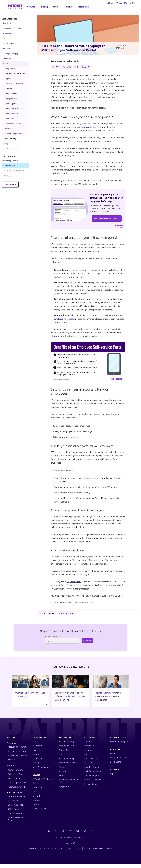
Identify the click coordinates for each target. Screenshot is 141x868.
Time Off (8, 129)
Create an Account (119, 761)
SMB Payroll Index (93, 775)
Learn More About (107, 220)
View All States (40, 812)
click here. (92, 605)
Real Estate (38, 762)
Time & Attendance (10, 149)
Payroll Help (64, 758)
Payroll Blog (64, 754)
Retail (35, 745)
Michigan (37, 804)
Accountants (83, 7)
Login (132, 3)
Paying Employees (12, 99)
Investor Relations (93, 771)
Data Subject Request (54, 853)
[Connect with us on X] (62, 835)
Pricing (44, 7)
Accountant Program (120, 745)
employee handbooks (64, 321)
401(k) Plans (13, 813)
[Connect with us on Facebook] (54, 835)
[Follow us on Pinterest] (95, 835)
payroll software (75, 501)
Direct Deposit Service (18, 786)
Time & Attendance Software (13, 171)
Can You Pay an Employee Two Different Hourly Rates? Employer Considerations (71, 691)
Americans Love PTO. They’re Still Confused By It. (30, 689)
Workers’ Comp (15, 817)
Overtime (8, 89)
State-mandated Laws (13, 124)
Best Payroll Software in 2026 (70, 785)
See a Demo (10, 185)
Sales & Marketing (10, 139)
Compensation (10, 69)
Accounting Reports (17, 755)
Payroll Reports (11, 104)
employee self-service (90, 91)
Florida (36, 808)
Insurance (7, 48)
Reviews (69, 7)
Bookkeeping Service (17, 759)
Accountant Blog (66, 762)
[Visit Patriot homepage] (15, 7)
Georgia (36, 800)
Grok (80, 67)
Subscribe (87, 643)
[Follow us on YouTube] (79, 835)
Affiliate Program (92, 779)
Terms (109, 853)
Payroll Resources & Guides (15, 109)
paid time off (64, 142)
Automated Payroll (16, 791)
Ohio (35, 795)
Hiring (5, 38)
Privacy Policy (36, 853)
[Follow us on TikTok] (87, 835)
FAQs (61, 779)
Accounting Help (66, 750)
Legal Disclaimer (74, 853)
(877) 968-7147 (121, 3)
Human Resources (10, 43)
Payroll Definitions (12, 94)
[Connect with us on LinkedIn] (46, 835)
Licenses (87, 853)
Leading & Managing (10, 54)
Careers (88, 758)
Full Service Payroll (16, 778)
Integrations (64, 790)
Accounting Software (10, 161)
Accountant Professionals (12, 28)
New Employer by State (44, 783)
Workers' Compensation (14, 134)
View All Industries (41, 771)
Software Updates (93, 784)
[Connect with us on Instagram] (70, 835)
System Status (91, 788)
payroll (64, 537)
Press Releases (91, 762)
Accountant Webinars (69, 767)
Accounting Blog (66, 745)
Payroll (5, 64)
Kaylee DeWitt (120, 45)
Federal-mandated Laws (14, 84)
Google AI (90, 67)
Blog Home (7, 23)
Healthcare (38, 754)
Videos (62, 771)
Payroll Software (9, 166)
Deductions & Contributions (15, 74)
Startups (37, 767)
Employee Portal (15, 809)
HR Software (7, 176)
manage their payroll (82, 128)
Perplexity (69, 67)
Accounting (7, 33)
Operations (7, 59)
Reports (62, 775)
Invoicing (12, 763)
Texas (35, 787)
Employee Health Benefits (15, 823)
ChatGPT (56, 67)
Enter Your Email (53, 639)
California (37, 791)
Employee (9, 79)
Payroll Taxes (10, 119)
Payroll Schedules (12, 114)
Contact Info (90, 750)
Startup (6, 144)
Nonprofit (37, 750)
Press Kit (88, 767)
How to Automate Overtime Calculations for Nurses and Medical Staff (111, 691)
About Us (89, 745)
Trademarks (99, 853)
